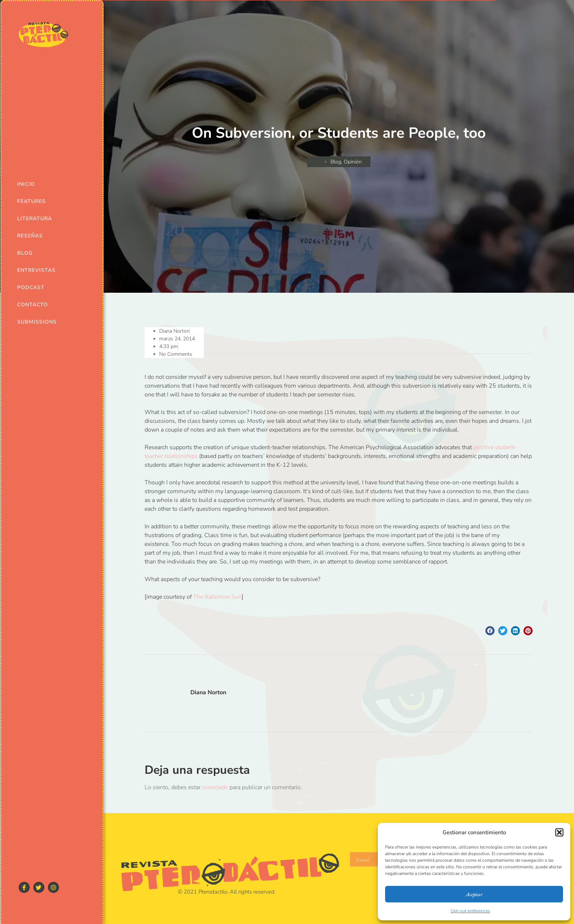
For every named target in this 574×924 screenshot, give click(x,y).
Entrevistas (36, 270)
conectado (215, 787)
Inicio (26, 184)
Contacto (33, 305)
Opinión (353, 162)
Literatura (35, 219)
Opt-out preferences (470, 911)
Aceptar (474, 894)
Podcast (31, 287)
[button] (559, 832)
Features (31, 201)
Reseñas (30, 236)
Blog (25, 253)
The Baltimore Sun (217, 597)
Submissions (37, 322)
